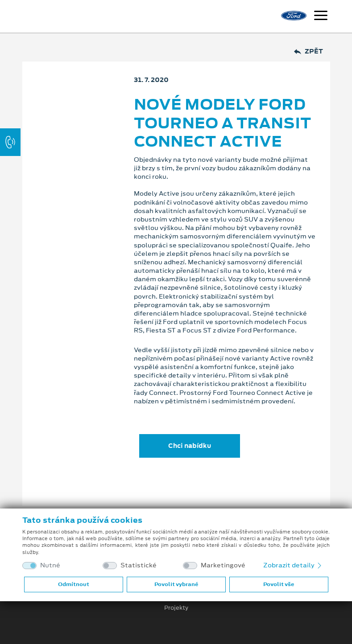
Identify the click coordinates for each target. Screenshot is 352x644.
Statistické (139, 565)
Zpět (309, 51)
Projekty (176, 608)
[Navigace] (321, 16)
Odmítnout (74, 584)
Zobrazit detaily (293, 565)
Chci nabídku (190, 446)
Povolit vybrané (176, 584)
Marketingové (223, 565)
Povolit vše (279, 584)
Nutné (50, 565)
